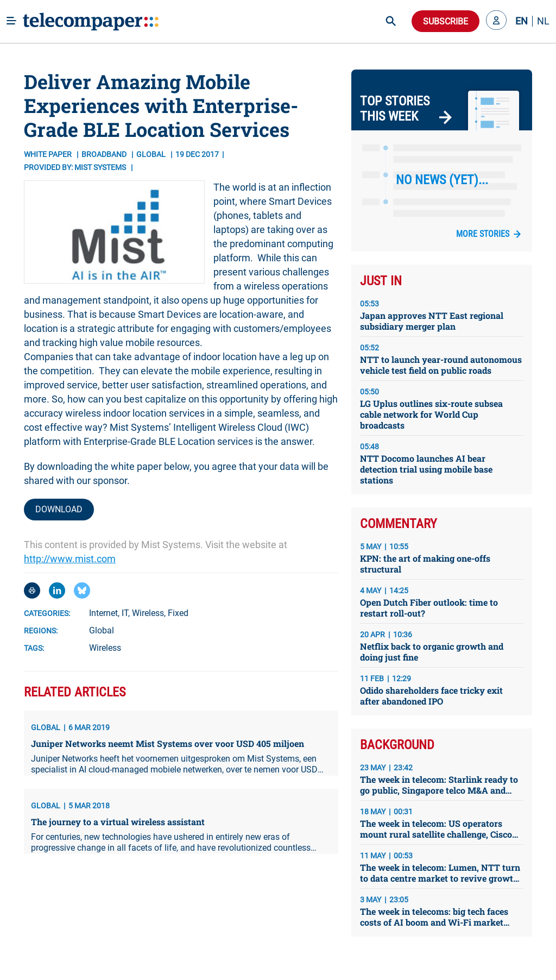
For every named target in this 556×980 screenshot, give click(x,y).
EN (522, 21)
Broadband (105, 154)
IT (125, 613)
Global (102, 630)
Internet (103, 613)
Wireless (148, 613)
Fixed (178, 613)
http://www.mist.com (70, 559)
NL (543, 21)
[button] (496, 21)
